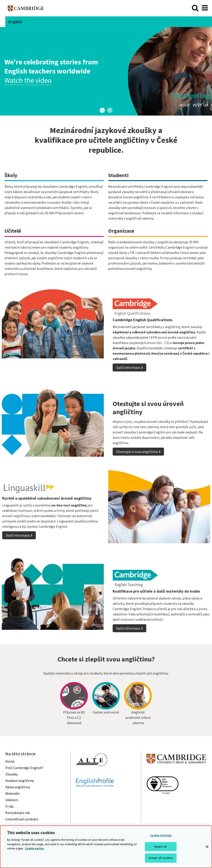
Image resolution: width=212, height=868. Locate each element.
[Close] (207, 847)
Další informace (128, 367)
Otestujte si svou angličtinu (137, 452)
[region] (106, 847)
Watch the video (28, 80)
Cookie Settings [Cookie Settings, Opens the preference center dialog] (161, 835)
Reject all (161, 847)
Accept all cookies (161, 858)
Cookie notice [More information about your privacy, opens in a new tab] (34, 848)
